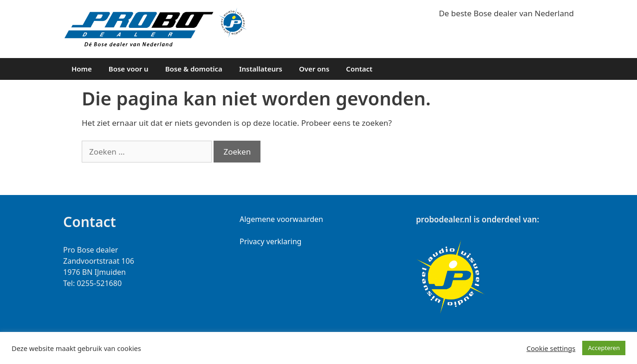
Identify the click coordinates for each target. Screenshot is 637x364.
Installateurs (261, 69)
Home (82, 69)
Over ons (314, 69)
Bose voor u (129, 69)
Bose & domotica (194, 69)
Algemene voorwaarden (281, 219)
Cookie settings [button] (551, 348)
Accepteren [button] (604, 348)
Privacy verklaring (270, 241)
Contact (359, 69)
